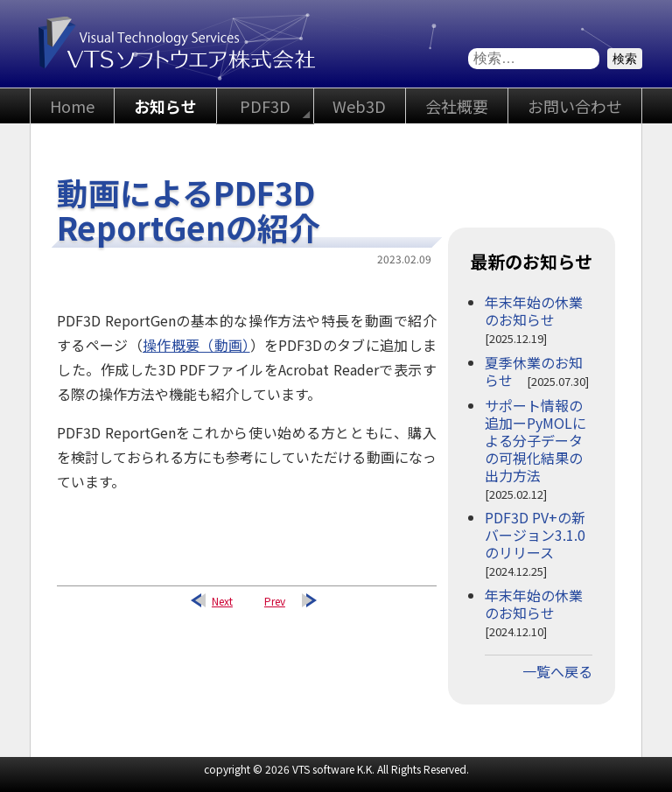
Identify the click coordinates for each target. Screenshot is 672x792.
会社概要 (457, 106)
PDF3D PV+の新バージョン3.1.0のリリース (535, 535)
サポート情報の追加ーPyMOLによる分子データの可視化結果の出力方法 (535, 440)
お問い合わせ (575, 106)
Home (72, 106)
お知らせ (165, 106)
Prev (275, 601)
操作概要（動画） (196, 345)
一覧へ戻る (557, 671)
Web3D (359, 106)
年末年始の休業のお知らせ (534, 311)
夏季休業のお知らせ (534, 371)
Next (222, 601)
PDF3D (265, 106)
